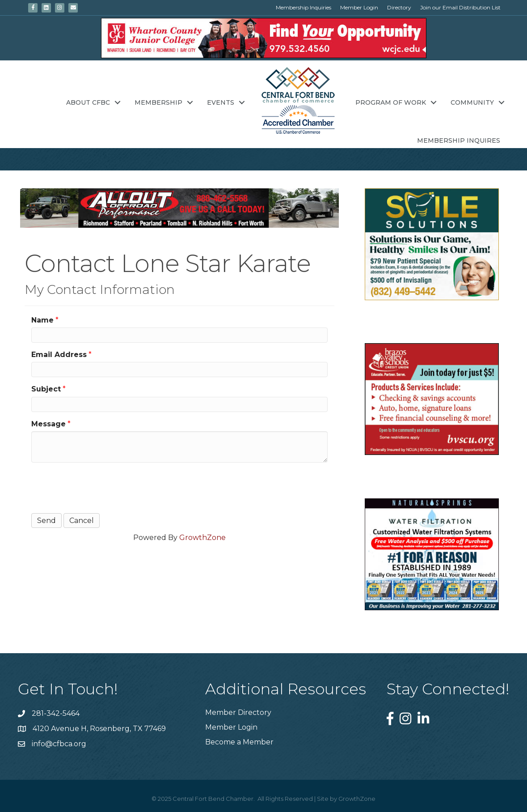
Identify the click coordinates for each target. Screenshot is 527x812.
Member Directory (238, 712)
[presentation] (99, 487)
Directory (399, 7)
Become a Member (239, 742)
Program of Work (391, 102)
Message (48, 424)
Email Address (59, 355)
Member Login (359, 7)
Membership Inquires (459, 140)
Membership (158, 102)
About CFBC (88, 102)
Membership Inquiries (304, 7)
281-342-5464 (56, 713)
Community (472, 102)
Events (221, 102)
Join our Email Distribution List (460, 7)
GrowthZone (202, 538)
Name (42, 320)
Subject (46, 389)
